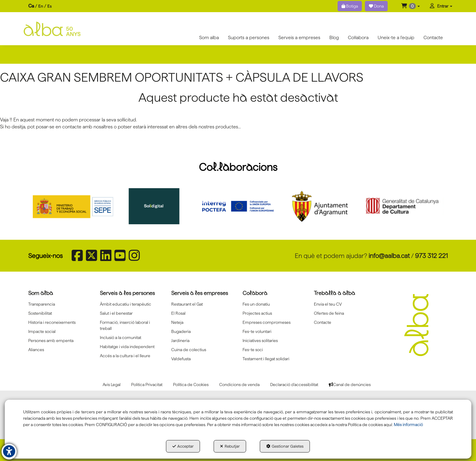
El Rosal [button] (178, 313)
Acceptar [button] (183, 446)
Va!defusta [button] (181, 359)
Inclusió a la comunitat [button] (121, 337)
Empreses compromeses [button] (267, 322)
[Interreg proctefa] (238, 206)
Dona (376, 6)
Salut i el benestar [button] (116, 313)
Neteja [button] (177, 322)
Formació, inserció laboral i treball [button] (125, 325)
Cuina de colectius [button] (189, 350)
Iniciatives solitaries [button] (260, 341)
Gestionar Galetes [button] (285, 446)
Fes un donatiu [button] (256, 304)
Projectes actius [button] (257, 313)
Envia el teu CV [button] (328, 304)
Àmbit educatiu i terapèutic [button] (126, 304)
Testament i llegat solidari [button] (266, 359)
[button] (411, 6)
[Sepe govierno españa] (74, 206)
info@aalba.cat (389, 256)
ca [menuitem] (31, 6)
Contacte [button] (323, 322)
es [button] (49, 6)
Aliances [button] (36, 350)
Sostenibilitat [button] (40, 313)
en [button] (41, 6)
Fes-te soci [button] (253, 350)
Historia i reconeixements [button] (52, 322)
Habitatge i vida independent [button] (127, 347)
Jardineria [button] (180, 341)
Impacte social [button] (42, 331)
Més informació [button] (408, 425)
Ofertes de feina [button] (329, 313)
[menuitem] (40, 6)
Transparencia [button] (42, 304)
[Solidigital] (156, 206)
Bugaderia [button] (181, 331)
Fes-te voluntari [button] (257, 331)
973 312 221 (431, 256)
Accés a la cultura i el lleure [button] (125, 356)
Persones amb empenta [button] (51, 341)
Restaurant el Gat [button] (187, 304)
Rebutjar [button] (230, 446)
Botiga (350, 6)
